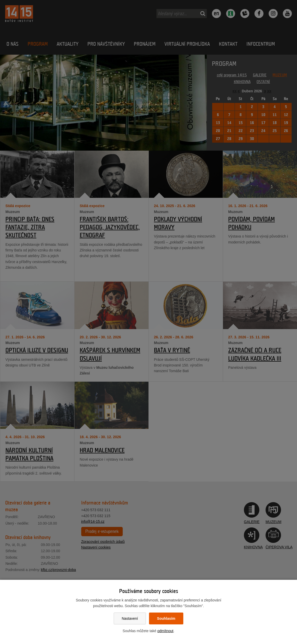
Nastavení (130, 618)
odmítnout (165, 631)
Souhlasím (166, 618)
